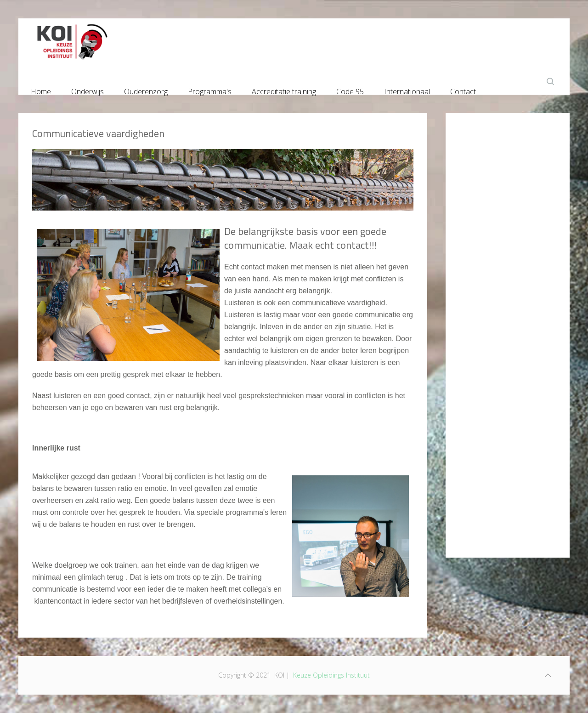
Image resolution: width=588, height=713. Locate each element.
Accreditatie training (284, 89)
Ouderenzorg (146, 89)
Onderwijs (88, 89)
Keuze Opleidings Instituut (331, 675)
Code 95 (350, 89)
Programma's (210, 89)
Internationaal (407, 89)
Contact (463, 89)
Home (41, 89)
